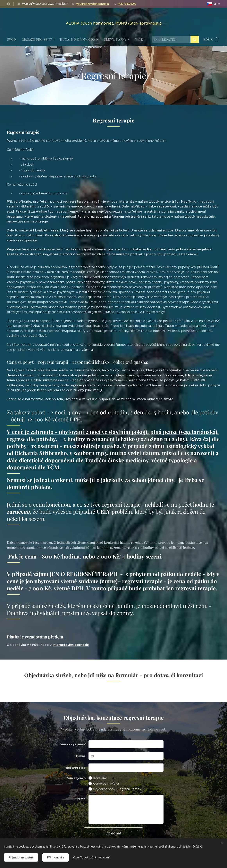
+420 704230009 (127, 4)
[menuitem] (14, 39)
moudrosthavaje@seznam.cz (93, 4)
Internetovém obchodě (71, 645)
